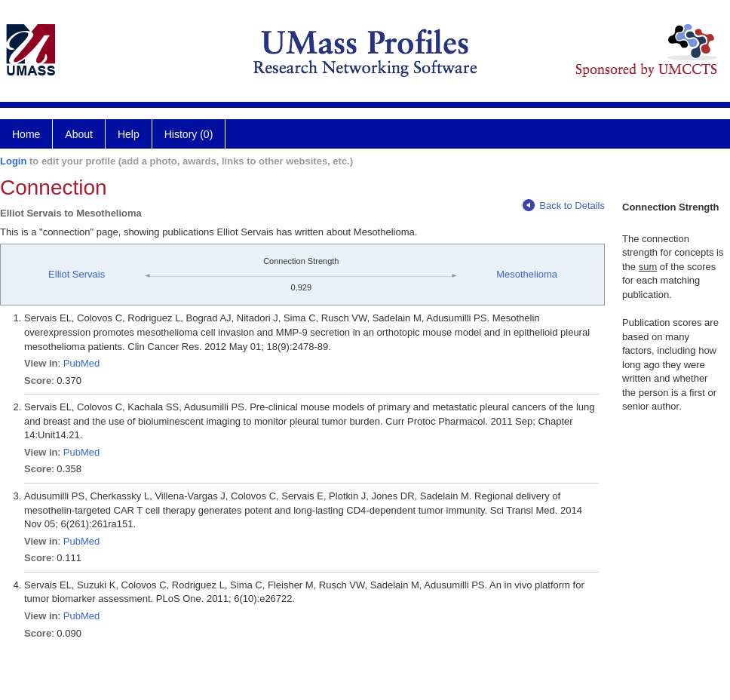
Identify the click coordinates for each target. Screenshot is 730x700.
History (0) (189, 134)
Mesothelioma (527, 274)
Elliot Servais (77, 274)
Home (26, 134)
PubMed (81, 363)
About (79, 134)
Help (129, 134)
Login (13, 161)
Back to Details (564, 206)
